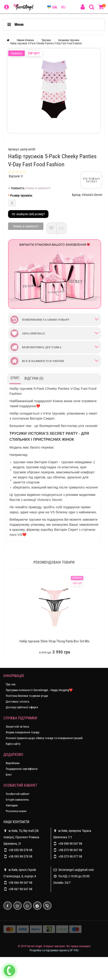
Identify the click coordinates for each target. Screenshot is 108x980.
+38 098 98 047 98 (70, 844)
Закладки (12, 805)
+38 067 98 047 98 (20, 889)
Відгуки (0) (34, 378)
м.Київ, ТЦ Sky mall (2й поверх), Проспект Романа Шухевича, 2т (21, 836)
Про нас (11, 684)
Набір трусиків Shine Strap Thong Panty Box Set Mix (54, 641)
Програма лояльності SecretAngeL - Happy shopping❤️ (39, 690)
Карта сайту (13, 744)
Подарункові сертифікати (22, 769)
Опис (15, 378)
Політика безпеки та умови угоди (27, 696)
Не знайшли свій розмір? (28, 214)
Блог (9, 775)
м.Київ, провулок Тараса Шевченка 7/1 (72, 833)
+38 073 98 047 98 (70, 850)
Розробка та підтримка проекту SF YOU (54, 950)
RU (63, 7)
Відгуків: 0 (16, 176)
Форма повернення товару (22, 732)
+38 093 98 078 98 (20, 856)
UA (55, 7)
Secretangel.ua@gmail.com (76, 870)
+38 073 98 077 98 (70, 856)
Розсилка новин (16, 811)
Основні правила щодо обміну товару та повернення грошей (44, 738)
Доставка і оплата (17, 702)
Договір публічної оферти (22, 707)
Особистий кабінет (18, 794)
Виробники (13, 763)
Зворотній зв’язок (17, 727)
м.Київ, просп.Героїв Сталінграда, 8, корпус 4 (20, 872)
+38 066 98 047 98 (20, 883)
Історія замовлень (17, 800)
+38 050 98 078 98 (20, 850)
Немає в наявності (26, 226)
